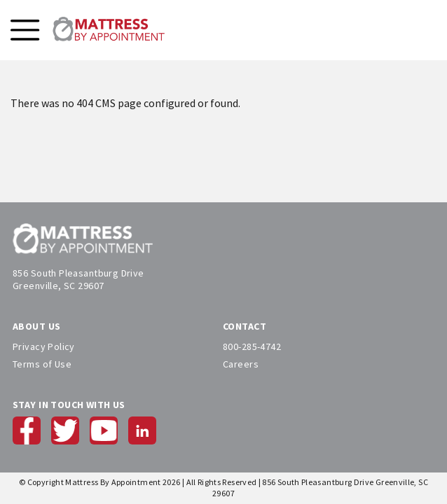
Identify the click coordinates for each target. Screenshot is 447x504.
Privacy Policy (44, 346)
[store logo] (109, 30)
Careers (241, 364)
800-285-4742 (252, 346)
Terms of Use (42, 364)
